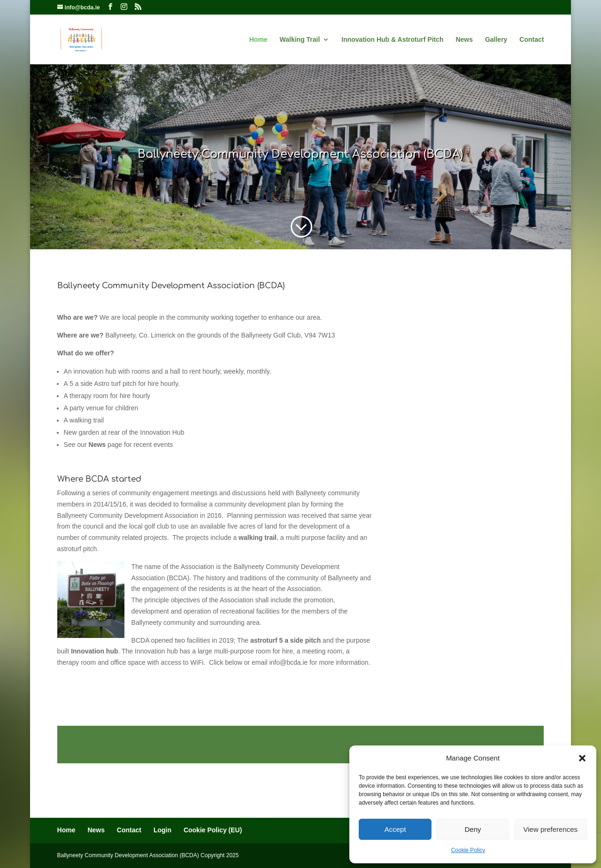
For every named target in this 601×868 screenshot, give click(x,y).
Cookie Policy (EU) (213, 830)
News (464, 40)
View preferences (551, 829)
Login (162, 830)
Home (258, 40)
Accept (395, 829)
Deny (473, 829)
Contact (532, 40)
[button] (582, 758)
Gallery (496, 40)
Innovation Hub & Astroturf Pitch (392, 40)
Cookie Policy (468, 850)
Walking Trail (300, 40)
